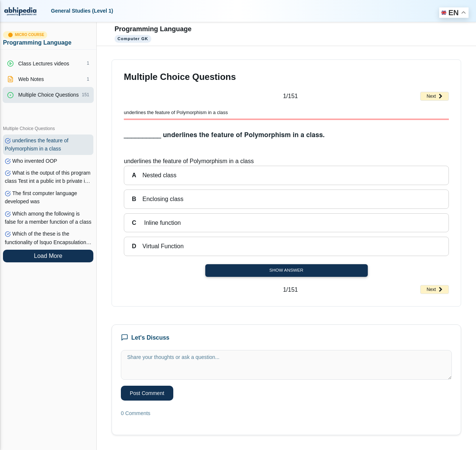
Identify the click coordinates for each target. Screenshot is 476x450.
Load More (48, 256)
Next (435, 96)
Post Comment (147, 393)
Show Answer (286, 270)
